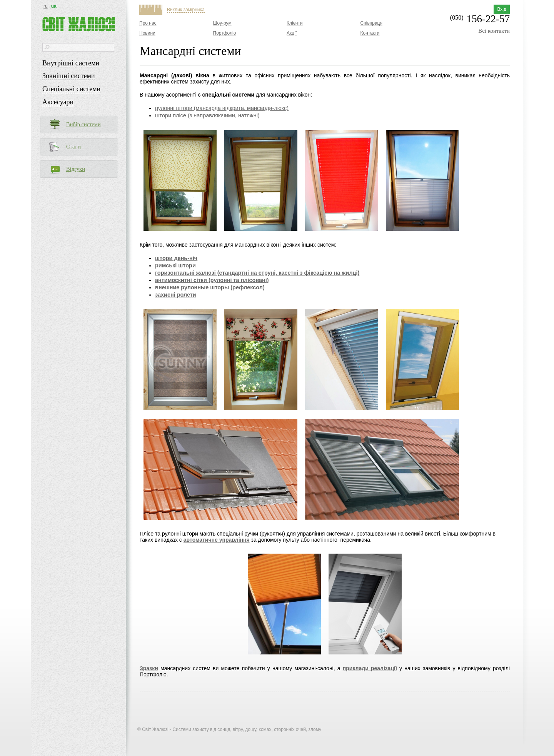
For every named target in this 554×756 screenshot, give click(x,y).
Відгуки (76, 169)
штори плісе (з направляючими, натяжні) (207, 115)
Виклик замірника (186, 10)
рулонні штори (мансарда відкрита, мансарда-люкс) (222, 108)
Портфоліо (225, 33)
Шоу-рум (222, 23)
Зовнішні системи (69, 76)
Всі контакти (494, 31)
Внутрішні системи (71, 63)
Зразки (149, 668)
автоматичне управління (217, 540)
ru (46, 6)
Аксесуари (58, 102)
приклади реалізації (370, 668)
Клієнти (295, 23)
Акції (292, 33)
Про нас (148, 23)
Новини (147, 33)
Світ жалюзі (79, 24)
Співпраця (371, 23)
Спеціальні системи (71, 89)
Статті (74, 147)
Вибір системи (83, 124)
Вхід (502, 9)
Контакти (370, 33)
